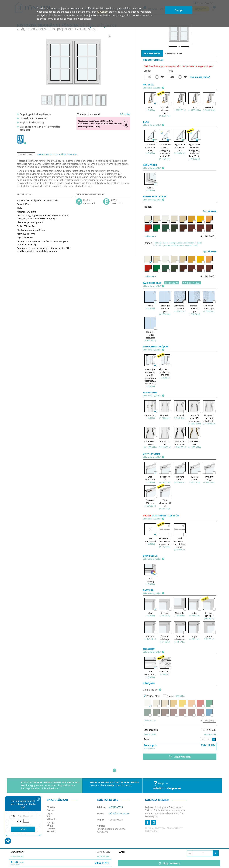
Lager (50, 803)
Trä (48, 806)
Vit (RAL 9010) (152, 696)
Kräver (23, 829)
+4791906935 (116, 797)
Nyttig (50, 812)
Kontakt (51, 822)
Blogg (50, 815)
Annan (168, 696)
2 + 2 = (20, 821)
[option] (74, 62)
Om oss (51, 818)
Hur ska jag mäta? (200, 77)
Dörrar (50, 800)
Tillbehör (52, 809)
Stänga (179, 10)
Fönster (51, 797)
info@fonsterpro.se (167, 778)
